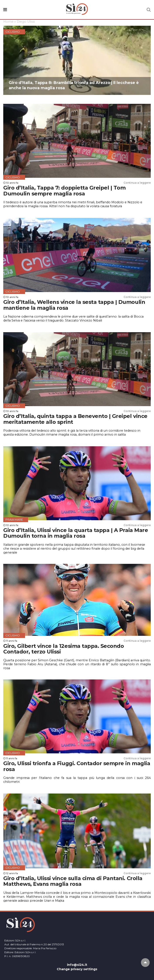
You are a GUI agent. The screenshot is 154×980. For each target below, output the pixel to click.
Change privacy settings (77, 969)
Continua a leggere (137, 183)
